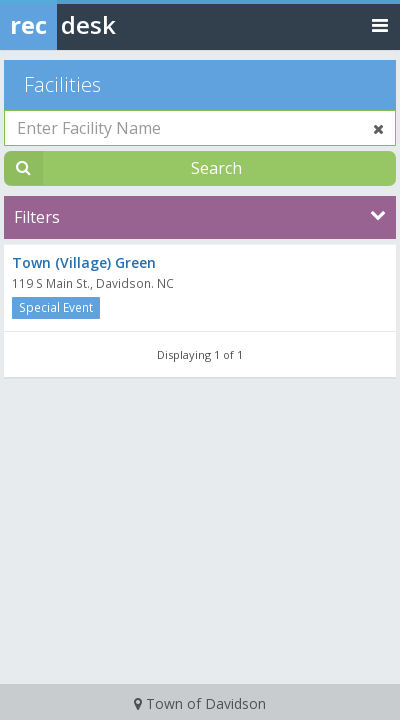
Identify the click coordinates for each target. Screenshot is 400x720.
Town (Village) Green (84, 262)
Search (216, 168)
